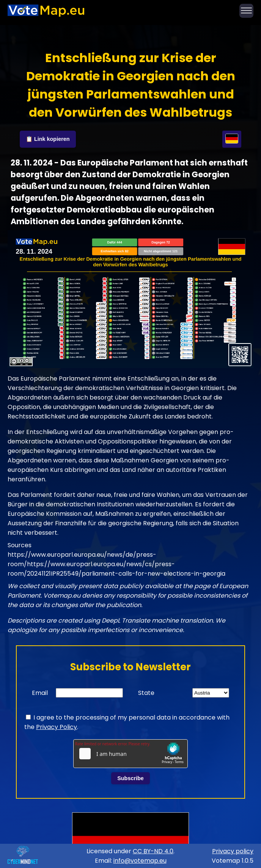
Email (40, 693)
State (146, 693)
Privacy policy (233, 851)
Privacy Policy (57, 727)
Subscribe (130, 778)
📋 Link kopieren (48, 139)
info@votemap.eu (140, 861)
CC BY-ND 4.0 (153, 851)
